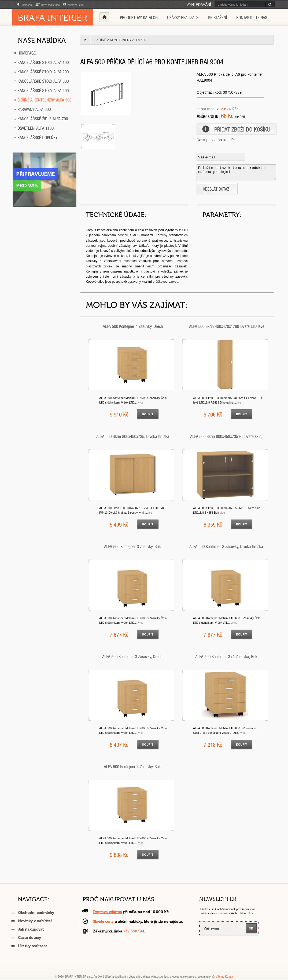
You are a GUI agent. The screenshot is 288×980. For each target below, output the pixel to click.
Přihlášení (25, 5)
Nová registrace (48, 5)
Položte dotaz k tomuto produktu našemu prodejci (236, 173)
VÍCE (141, 402)
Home (104, 17)
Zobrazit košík (73, 5)
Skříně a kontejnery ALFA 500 (120, 40)
